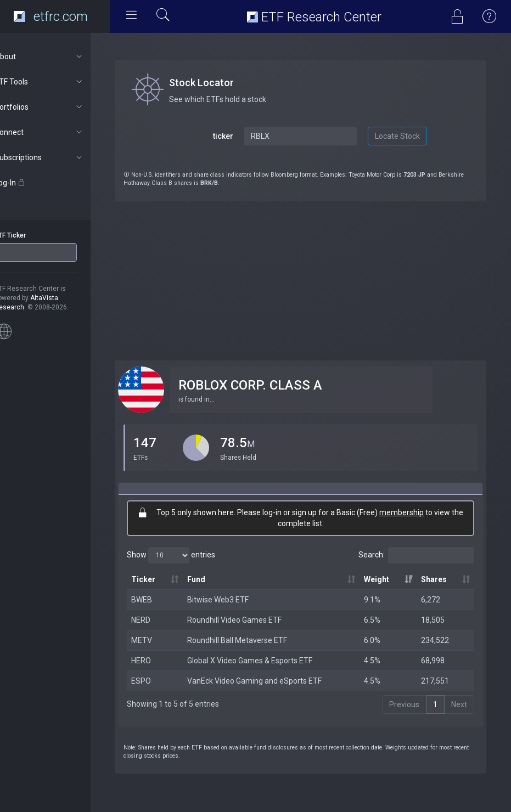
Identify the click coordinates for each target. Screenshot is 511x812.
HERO (161, 661)
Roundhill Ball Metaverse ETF (254, 640)
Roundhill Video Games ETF (251, 620)
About (58, 57)
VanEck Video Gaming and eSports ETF (271, 681)
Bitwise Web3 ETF (234, 600)
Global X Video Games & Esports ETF (266, 661)
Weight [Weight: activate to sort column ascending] (383, 579)
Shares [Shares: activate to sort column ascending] (437, 579)
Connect (58, 132)
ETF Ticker (29, 235)
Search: (416, 555)
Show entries (191, 555)
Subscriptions (58, 157)
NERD (161, 620)
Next (459, 704)
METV (161, 640)
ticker (236, 136)
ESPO (161, 681)
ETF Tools (58, 82)
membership (411, 512)
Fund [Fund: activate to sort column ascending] (213, 579)
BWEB (161, 600)
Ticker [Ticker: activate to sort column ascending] (163, 579)
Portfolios (58, 107)
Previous (404, 704)
